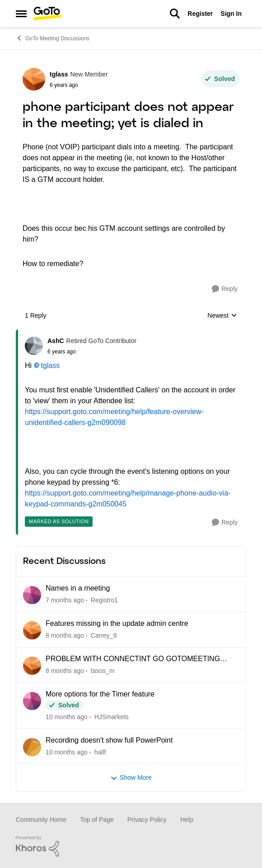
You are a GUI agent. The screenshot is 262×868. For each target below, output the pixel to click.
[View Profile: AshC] (34, 346)
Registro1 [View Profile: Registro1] (104, 600)
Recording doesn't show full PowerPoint (109, 740)
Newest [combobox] (222, 316)
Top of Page (97, 820)
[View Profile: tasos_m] (32, 666)
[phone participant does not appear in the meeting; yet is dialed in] (92, 352)
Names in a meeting (78, 588)
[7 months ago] (65, 600)
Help (187, 820)
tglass (51, 365)
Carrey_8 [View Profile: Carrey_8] (104, 635)
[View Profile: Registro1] (32, 595)
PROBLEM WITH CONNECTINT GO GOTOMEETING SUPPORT (133, 659)
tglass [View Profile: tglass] (59, 74)
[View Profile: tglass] (34, 79)
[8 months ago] (65, 636)
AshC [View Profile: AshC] (56, 341)
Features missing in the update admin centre (117, 623)
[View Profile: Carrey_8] (32, 630)
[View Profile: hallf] (32, 747)
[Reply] (225, 289)
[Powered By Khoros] (131, 846)
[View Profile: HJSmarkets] (32, 701)
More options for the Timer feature (100, 694)
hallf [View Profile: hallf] (100, 752)
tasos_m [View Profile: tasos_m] (103, 671)
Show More (131, 778)
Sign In (231, 14)
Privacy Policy (147, 820)
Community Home (41, 820)
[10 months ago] (67, 717)
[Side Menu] (21, 14)
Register (200, 14)
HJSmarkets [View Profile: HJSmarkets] (112, 717)
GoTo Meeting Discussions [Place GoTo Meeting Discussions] (53, 38)
